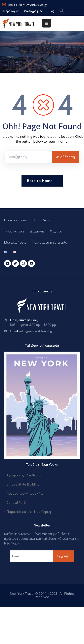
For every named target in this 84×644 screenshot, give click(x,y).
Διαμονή (37, 231)
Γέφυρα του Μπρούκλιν (25, 493)
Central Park (16, 503)
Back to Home (42, 181)
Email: (31, 331)
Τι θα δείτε (42, 220)
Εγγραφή (64, 556)
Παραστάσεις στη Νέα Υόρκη (29, 512)
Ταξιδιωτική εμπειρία (50, 242)
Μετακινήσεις (15, 242)
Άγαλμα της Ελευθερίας (24, 475)
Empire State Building (23, 484)
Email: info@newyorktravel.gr (27, 5)
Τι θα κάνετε (14, 231)
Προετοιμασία (16, 220)
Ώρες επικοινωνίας (24, 320)
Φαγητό (56, 231)
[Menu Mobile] (46, 23)
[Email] (32, 556)
